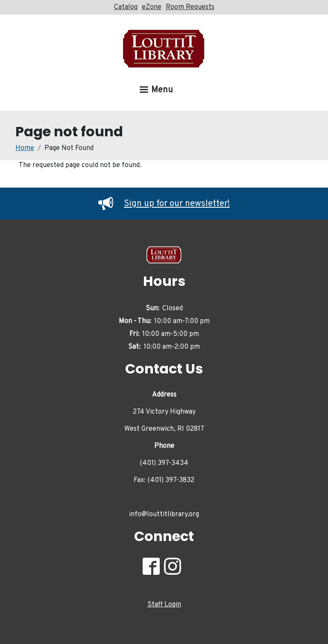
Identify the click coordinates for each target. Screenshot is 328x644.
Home (25, 148)
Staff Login (164, 605)
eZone (152, 7)
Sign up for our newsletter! (164, 204)
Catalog (126, 7)
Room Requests (190, 7)
